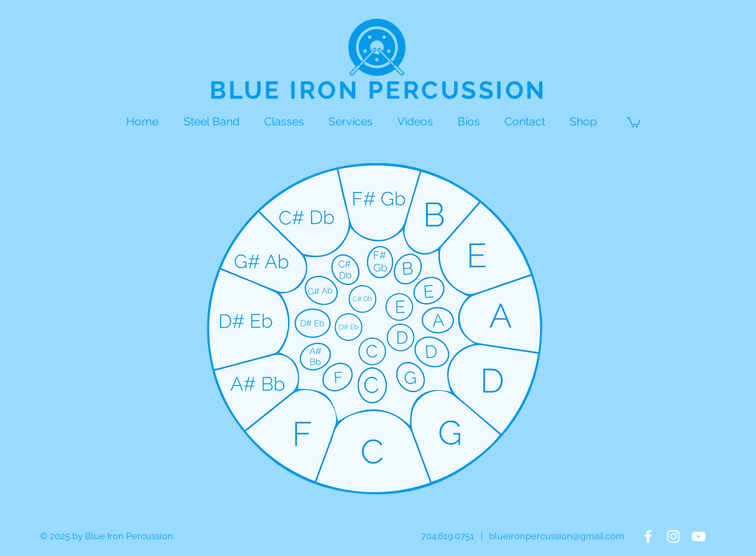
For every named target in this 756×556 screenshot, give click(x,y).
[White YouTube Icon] (699, 536)
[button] (634, 122)
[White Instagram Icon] (673, 536)
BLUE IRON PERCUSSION (378, 90)
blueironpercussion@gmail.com (557, 536)
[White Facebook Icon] (648, 536)
